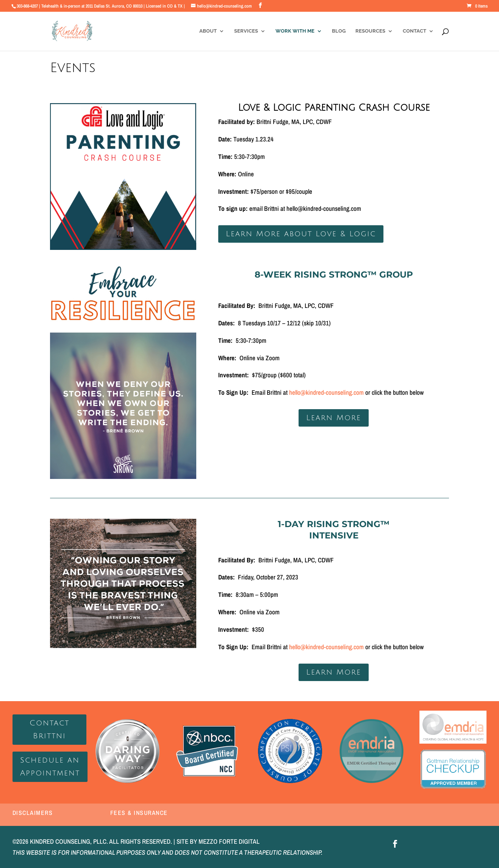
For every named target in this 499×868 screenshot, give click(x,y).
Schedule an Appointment (50, 767)
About (208, 31)
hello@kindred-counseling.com (326, 392)
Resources (370, 31)
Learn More (334, 418)
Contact (415, 31)
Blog (339, 31)
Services (246, 31)
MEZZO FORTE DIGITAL (229, 841)
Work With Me (295, 31)
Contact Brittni (49, 730)
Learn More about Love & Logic (301, 234)
